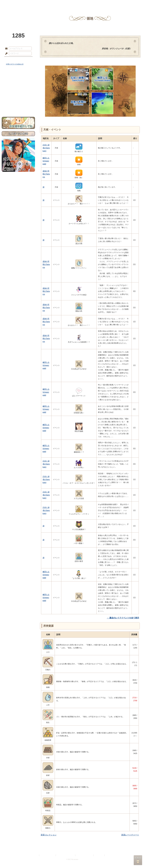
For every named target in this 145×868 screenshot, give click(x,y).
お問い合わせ (18, 108)
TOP (12, 4)
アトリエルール (18, 95)
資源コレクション (49, 835)
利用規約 (35, 855)
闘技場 (133, 4)
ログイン (12, 59)
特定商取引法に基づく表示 (66, 855)
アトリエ (72, 4)
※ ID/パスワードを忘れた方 (15, 64)
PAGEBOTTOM (138, 860)
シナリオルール (18, 92)
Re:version (109, 855)
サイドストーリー (18, 82)
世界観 (18, 77)
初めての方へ (18, 103)
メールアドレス (6, 49)
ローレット (52, 4)
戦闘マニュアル (18, 99)
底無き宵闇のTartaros (80, 99)
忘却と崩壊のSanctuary (80, 75)
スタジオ (93, 4)
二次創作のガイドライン (85, 855)
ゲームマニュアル (18, 87)
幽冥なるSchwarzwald (103, 75)
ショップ (113, 4)
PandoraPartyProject (18, 16)
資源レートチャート (130, 835)
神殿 (32, 4)
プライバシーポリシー (48, 855)
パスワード (6, 54)
